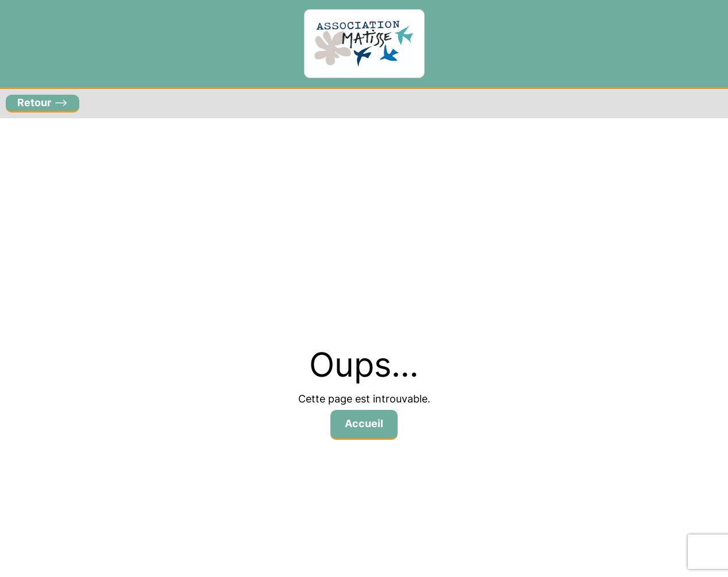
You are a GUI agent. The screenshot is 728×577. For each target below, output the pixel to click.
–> (43, 102)
